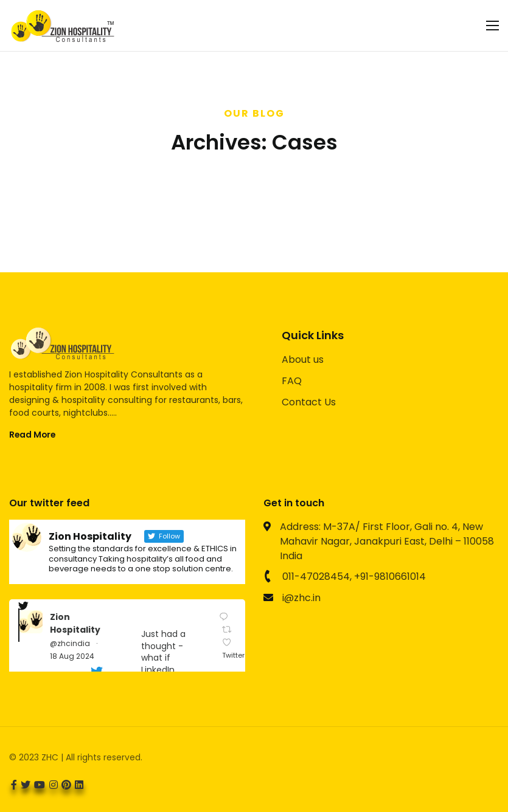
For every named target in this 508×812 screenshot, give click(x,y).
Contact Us (309, 402)
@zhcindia (70, 643)
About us (303, 360)
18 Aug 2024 (72, 656)
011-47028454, (317, 576)
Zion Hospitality (75, 623)
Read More (32, 435)
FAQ (292, 381)
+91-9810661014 (390, 576)
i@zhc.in (301, 598)
